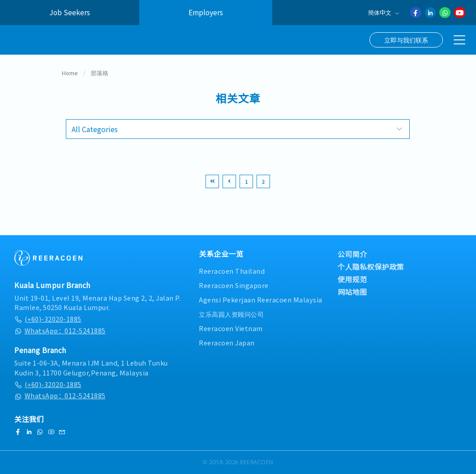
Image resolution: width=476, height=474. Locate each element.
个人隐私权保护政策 (371, 267)
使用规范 (352, 279)
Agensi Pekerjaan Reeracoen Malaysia (261, 299)
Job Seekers (70, 12)
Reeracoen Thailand (232, 271)
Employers (206, 12)
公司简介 (352, 254)
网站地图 (352, 292)
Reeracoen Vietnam (231, 328)
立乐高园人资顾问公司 (231, 314)
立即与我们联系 (406, 40)
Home (70, 73)
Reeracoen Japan (227, 343)
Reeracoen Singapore (234, 285)
